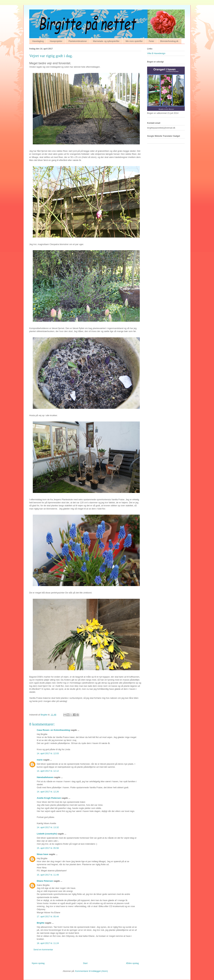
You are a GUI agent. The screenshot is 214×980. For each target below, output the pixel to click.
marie (40, 760)
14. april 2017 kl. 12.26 (48, 792)
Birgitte (41, 923)
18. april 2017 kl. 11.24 (48, 943)
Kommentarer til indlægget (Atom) (92, 971)
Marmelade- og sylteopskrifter (106, 41)
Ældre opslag (132, 963)
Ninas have (43, 854)
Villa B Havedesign (156, 53)
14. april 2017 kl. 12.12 (48, 771)
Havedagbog (38, 41)
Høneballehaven (45, 777)
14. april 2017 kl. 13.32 (48, 827)
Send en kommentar (43, 950)
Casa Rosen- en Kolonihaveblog (53, 730)
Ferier (151, 41)
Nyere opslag (38, 963)
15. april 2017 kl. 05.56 (48, 848)
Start (85, 963)
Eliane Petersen (45, 881)
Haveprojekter (56, 41)
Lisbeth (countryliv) (47, 834)
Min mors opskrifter (134, 41)
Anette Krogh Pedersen (49, 798)
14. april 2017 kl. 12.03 (48, 753)
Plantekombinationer (78, 41)
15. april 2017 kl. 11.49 (48, 875)
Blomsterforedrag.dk (169, 41)
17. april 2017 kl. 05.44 (48, 916)
